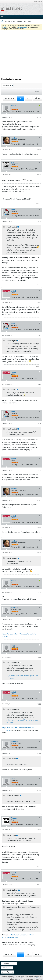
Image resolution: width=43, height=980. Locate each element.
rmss (13, 645)
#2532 (39, 553)
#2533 (39, 592)
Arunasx (14, 818)
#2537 (39, 753)
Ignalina (14, 138)
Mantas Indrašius (25, 978)
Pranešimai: (30, 112)
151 (29, 98)
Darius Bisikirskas (37, 978)
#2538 (39, 790)
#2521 (39, 117)
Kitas (37, 98)
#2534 (39, 620)
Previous (10, 98)
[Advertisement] (21, 53)
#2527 (39, 384)
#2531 (39, 528)
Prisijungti (38, 1)
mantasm (15, 608)
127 (20, 98)
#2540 (39, 885)
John (13, 210)
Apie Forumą (28, 21)
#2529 (39, 471)
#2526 (39, 335)
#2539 (39, 830)
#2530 (39, 500)
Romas (14, 106)
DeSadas (14, 163)
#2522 (39, 150)
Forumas (8, 21)
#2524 (39, 222)
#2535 (39, 657)
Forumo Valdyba (17, 21)
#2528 (39, 424)
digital (13, 291)
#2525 (39, 303)
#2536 (39, 704)
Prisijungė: (15, 112)
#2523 (39, 175)
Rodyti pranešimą (18, 227)
